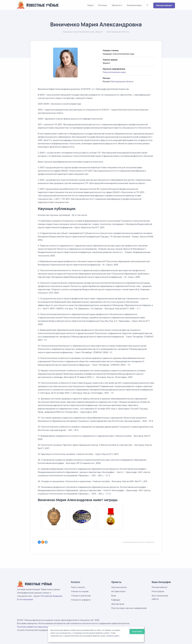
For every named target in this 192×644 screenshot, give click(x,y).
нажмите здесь (113, 636)
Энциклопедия (134, 5)
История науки (118, 591)
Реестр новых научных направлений (129, 608)
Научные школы (119, 587)
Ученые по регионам (81, 596)
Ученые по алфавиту (81, 600)
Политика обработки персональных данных (38, 627)
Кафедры (116, 600)
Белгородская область (122, 81)
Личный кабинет (164, 5)
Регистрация (158, 591)
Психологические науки (114, 72)
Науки (90, 5)
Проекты (116, 5)
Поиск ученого (78, 587)
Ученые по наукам (80, 591)
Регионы (103, 5)
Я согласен (137, 631)
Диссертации (118, 604)
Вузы (114, 596)
